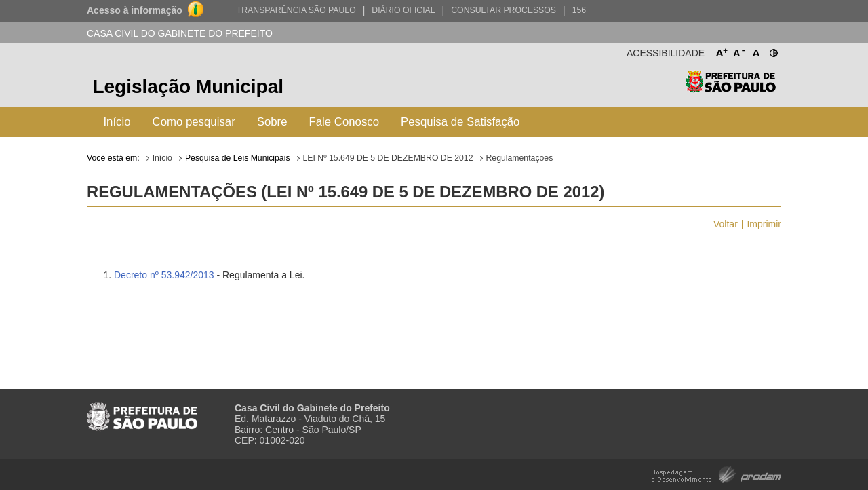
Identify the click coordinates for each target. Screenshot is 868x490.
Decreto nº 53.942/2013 (164, 275)
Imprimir (764, 224)
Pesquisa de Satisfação (460, 122)
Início (117, 122)
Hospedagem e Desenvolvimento (716, 473)
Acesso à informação (135, 10)
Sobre (272, 122)
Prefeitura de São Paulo (731, 89)
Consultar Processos (504, 10)
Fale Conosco (344, 122)
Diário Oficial (403, 10)
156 (579, 10)
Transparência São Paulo (296, 10)
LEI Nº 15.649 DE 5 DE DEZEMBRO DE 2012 (388, 158)
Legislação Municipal (188, 87)
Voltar (726, 224)
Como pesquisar (194, 122)
